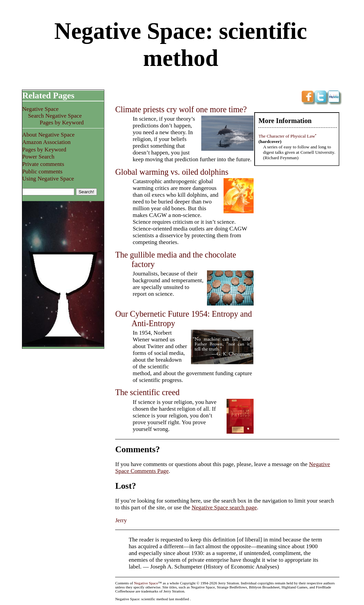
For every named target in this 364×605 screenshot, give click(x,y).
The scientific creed (147, 392)
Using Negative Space (48, 179)
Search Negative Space (55, 116)
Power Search (38, 157)
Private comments (43, 164)
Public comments (42, 172)
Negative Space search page (224, 507)
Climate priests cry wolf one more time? (181, 109)
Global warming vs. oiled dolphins (172, 172)
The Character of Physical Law (287, 136)
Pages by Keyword (61, 123)
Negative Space (41, 109)
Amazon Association (46, 142)
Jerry (121, 520)
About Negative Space (48, 135)
